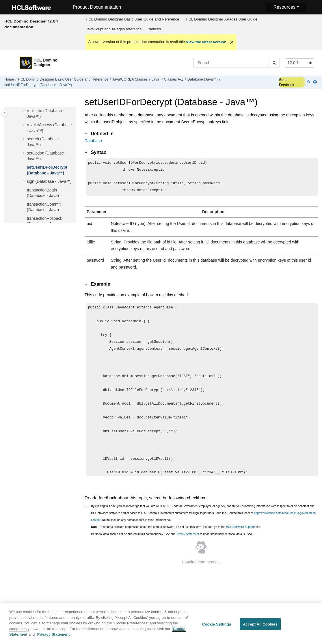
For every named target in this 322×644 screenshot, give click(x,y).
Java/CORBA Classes (130, 79)
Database (93, 141)
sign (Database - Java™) (49, 181)
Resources (284, 7)
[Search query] (237, 63)
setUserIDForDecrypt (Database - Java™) (38, 85)
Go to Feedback (287, 82)
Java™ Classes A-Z (168, 79)
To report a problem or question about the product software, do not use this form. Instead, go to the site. (176, 530)
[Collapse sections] (309, 82)
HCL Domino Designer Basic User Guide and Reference (132, 19)
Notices (155, 29)
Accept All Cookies (260, 627)
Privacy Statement (187, 537)
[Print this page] (316, 82)
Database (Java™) (203, 79)
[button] (25, 111)
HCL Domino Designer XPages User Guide (222, 19)
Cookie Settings (217, 627)
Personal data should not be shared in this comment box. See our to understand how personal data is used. (172, 537)
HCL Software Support (241, 530)
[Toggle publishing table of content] (4, 113)
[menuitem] (133, 19)
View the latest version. (207, 42)
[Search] (274, 63)
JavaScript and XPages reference (114, 29)
